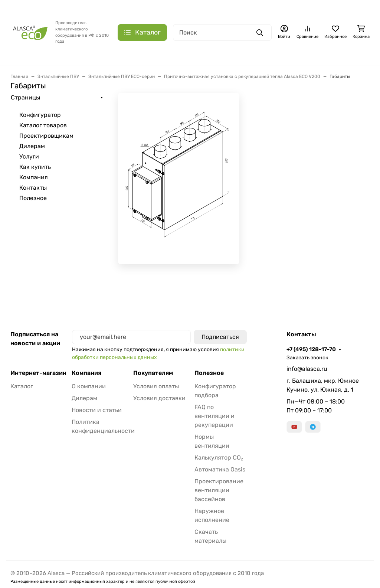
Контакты (33, 188)
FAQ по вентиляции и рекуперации (214, 416)
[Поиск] (222, 32)
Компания (34, 177)
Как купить (35, 167)
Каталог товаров (43, 125)
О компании (89, 386)
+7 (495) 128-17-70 (311, 349)
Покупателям (153, 373)
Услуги (29, 156)
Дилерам (32, 146)
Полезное (33, 198)
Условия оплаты (156, 386)
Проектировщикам (46, 136)
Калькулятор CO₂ (219, 458)
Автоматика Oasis (220, 469)
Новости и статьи (97, 410)
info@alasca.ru (307, 369)
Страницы (25, 97)
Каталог (22, 386)
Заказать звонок (307, 358)
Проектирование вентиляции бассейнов (219, 490)
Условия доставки (159, 398)
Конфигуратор (40, 115)
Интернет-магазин (38, 373)
